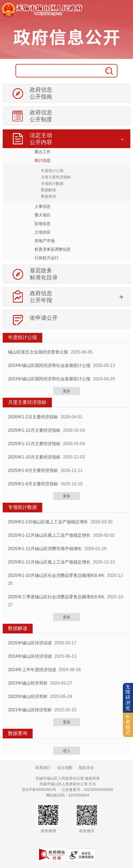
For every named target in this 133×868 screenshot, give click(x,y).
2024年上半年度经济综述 (32, 670)
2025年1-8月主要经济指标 (33, 470)
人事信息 (43, 206)
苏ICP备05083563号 (39, 790)
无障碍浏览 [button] (128, 698)
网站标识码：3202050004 (68, 795)
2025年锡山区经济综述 (30, 643)
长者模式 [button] (128, 725)
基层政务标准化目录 (44, 274)
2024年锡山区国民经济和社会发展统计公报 (49, 365)
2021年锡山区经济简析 (30, 710)
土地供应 (43, 232)
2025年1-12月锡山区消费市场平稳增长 (45, 549)
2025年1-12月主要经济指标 (34, 430)
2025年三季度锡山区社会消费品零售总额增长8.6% (56, 597)
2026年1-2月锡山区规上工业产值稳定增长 (48, 522)
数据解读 (48, 190)
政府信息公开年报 (41, 297)
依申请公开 (44, 318)
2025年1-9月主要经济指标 (33, 484)
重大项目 (43, 215)
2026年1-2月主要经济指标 (33, 417)
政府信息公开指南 (41, 93)
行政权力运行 (47, 258)
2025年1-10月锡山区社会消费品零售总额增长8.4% (56, 575)
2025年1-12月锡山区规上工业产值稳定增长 (49, 535)
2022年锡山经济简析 (28, 696)
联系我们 (43, 768)
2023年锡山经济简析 (28, 683)
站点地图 (65, 768)
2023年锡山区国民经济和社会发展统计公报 (49, 379)
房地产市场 (45, 241)
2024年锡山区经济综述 (30, 656)
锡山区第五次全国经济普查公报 (38, 352)
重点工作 (43, 152)
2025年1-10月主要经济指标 (34, 457)
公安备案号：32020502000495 (87, 790)
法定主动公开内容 (41, 139)
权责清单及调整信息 (53, 249)
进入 (67, 751)
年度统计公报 (52, 171)
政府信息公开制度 (41, 116)
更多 (67, 391)
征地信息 (43, 223)
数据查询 (48, 196)
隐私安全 (86, 768)
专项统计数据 (52, 183)
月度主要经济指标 (56, 177)
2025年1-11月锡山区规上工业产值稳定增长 (49, 562)
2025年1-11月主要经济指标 (34, 444)
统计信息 (43, 160)
